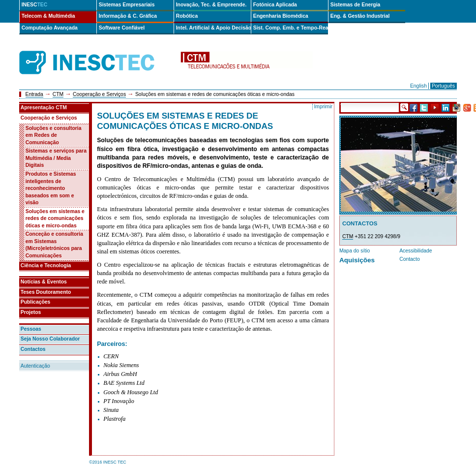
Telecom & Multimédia (48, 16)
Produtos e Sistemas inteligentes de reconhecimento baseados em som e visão (51, 188)
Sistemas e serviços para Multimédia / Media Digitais (56, 158)
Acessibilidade (416, 251)
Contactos (33, 349)
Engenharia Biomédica (281, 16)
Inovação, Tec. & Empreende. (211, 5)
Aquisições (357, 260)
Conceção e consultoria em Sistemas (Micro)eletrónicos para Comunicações (54, 245)
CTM (58, 94)
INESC (35, 5)
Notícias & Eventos (44, 282)
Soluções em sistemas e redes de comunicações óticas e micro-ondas (55, 218)
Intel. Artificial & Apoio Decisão (213, 28)
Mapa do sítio (355, 251)
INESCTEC (98, 52)
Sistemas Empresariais (127, 5)
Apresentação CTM (44, 108)
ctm (246, 63)
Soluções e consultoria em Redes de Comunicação (54, 135)
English (418, 86)
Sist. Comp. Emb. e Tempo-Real (291, 28)
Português (443, 86)
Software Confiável (122, 28)
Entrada (34, 94)
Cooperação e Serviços (99, 94)
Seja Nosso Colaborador (50, 339)
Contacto (410, 259)
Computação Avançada (50, 28)
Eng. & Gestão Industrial (360, 16)
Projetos (31, 312)
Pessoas (31, 329)
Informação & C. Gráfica (128, 16)
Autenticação (35, 366)
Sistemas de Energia (356, 5)
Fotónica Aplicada (275, 5)
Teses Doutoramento (46, 292)
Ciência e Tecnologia (46, 265)
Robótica (187, 16)
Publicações (36, 302)
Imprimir (323, 107)
